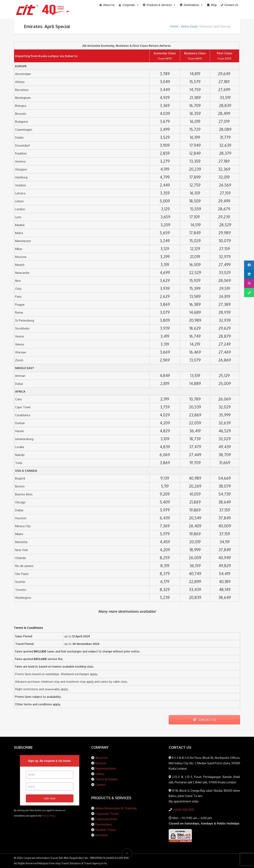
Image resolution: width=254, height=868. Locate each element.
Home (174, 26)
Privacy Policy (49, 816)
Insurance (102, 835)
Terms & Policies (107, 779)
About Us (102, 758)
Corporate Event (106, 819)
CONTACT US (204, 720)
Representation (106, 768)
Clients (100, 774)
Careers (100, 785)
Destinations (104, 824)
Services (101, 763)
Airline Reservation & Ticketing (116, 808)
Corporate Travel (107, 814)
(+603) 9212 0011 (183, 810)
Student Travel (105, 830)
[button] (159, 5)
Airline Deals (189, 26)
